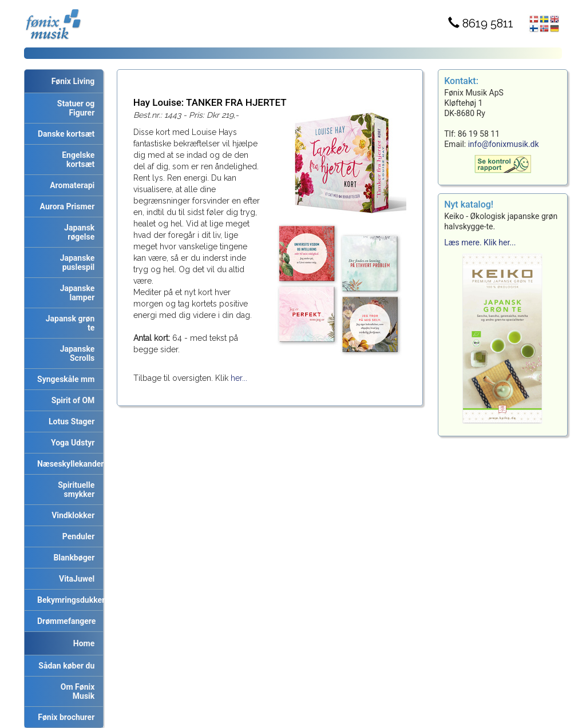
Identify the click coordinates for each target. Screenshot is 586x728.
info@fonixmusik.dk (504, 144)
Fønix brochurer (64, 717)
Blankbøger (72, 558)
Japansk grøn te (68, 323)
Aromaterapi (70, 185)
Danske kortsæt (64, 134)
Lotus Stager (70, 421)
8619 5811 (481, 23)
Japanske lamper (76, 293)
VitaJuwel (75, 579)
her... (239, 378)
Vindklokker (71, 515)
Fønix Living (73, 81)
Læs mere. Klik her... (480, 242)
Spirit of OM (71, 400)
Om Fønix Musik (76, 691)
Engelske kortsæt (76, 160)
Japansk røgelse (77, 232)
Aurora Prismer (66, 206)
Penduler (76, 536)
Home (84, 643)
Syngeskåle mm (64, 379)
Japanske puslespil (76, 262)
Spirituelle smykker (74, 490)
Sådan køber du (64, 666)
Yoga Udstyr (71, 443)
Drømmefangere (64, 621)
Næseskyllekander (68, 464)
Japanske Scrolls (76, 353)
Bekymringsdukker (68, 600)
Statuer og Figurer (74, 108)
